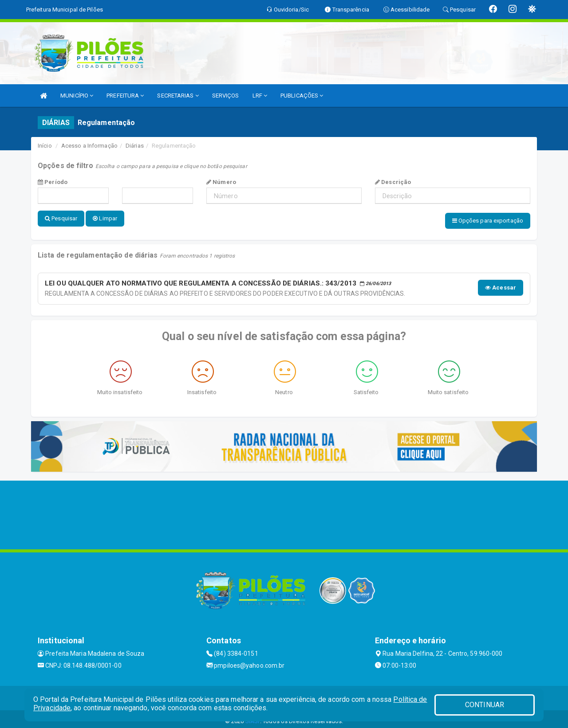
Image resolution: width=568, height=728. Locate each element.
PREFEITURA (125, 96)
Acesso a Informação (89, 146)
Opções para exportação (488, 221)
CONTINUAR (485, 705)
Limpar (105, 218)
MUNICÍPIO (77, 96)
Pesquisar (61, 218)
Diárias (135, 146)
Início (45, 146)
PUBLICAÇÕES (302, 96)
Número (221, 182)
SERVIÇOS (226, 96)
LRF (260, 96)
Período (53, 182)
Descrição (393, 182)
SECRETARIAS (178, 96)
